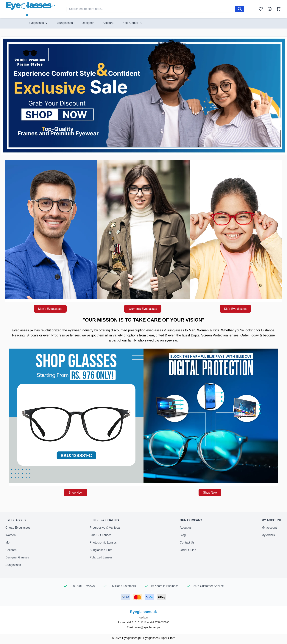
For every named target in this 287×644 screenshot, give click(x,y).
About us (186, 528)
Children (11, 550)
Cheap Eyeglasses (18, 528)
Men (8, 543)
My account (269, 528)
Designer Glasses (17, 557)
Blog (183, 535)
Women (11, 535)
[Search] (240, 9)
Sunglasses (13, 565)
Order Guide (188, 550)
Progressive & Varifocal (105, 528)
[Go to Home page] (31, 9)
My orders (268, 535)
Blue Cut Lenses (100, 535)
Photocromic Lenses (103, 543)
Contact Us (187, 543)
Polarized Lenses (101, 557)
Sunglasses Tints (101, 550)
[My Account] (270, 9)
